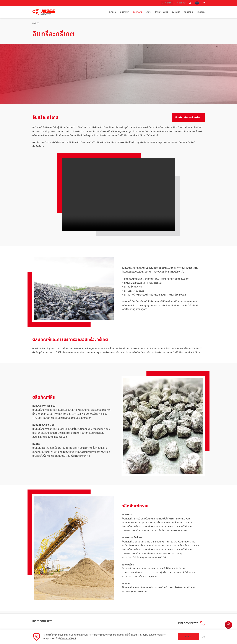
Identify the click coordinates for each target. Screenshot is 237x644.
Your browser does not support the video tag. (118, 194)
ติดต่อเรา (201, 12)
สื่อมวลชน (188, 12)
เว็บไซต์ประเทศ (178, 3)
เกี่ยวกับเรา (124, 12)
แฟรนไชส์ (176, 12)
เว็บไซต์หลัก (163, 3)
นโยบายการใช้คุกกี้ (68, 639)
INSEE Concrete (42, 619)
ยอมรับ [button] (188, 637)
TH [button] (198, 3)
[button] (189, 3)
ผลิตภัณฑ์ (137, 12)
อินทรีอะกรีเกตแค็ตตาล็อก (188, 117)
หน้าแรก (112, 12)
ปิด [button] (203, 637)
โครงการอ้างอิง (162, 12)
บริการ (149, 12)
